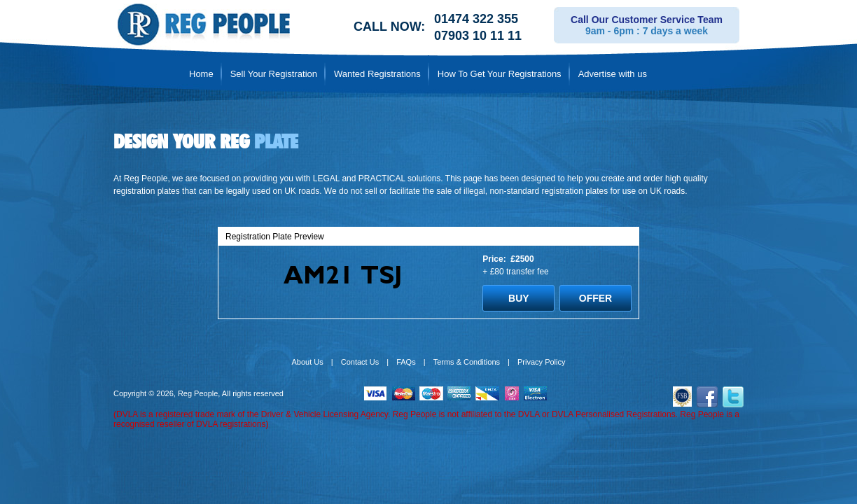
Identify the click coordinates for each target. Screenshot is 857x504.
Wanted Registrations (377, 74)
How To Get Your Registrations (500, 74)
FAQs (406, 362)
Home (201, 74)
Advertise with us (613, 74)
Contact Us (360, 362)
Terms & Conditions (467, 362)
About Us (308, 362)
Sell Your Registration (274, 74)
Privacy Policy (541, 362)
